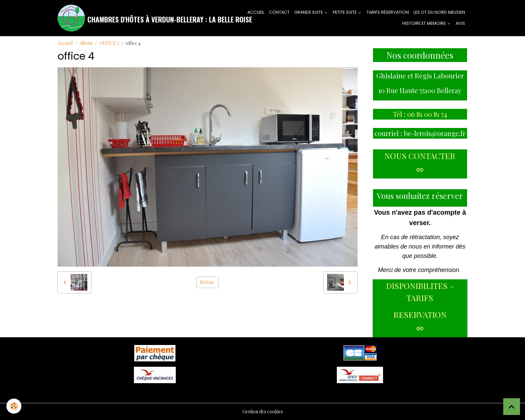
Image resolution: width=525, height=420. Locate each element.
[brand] (141, 18)
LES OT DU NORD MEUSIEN (439, 12)
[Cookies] (14, 406)
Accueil (65, 43)
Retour (207, 282)
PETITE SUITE (345, 12)
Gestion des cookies (263, 411)
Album (86, 43)
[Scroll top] (512, 407)
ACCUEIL (256, 12)
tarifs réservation (388, 12)
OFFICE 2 (109, 43)
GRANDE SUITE (309, 12)
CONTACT (279, 12)
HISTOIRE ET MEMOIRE (424, 23)
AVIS (460, 23)
